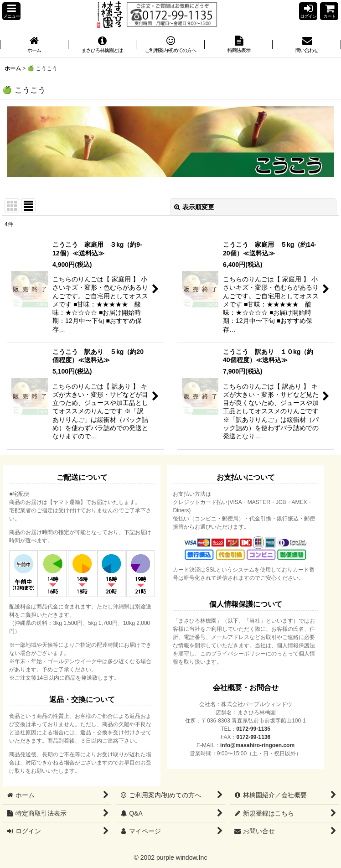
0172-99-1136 (254, 737)
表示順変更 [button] (194, 207)
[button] (11, 11)
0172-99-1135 (253, 729)
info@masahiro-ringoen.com (257, 745)
